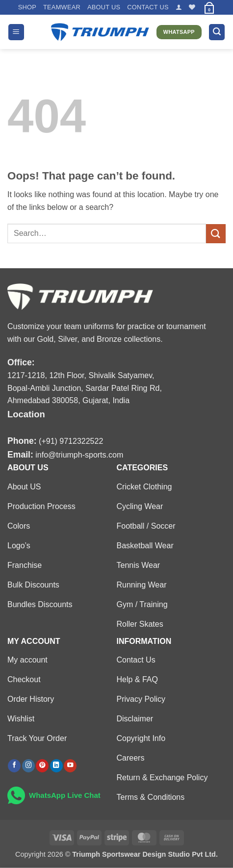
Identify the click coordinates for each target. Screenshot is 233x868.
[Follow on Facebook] (14, 766)
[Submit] (216, 234)
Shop (27, 7)
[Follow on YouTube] (70, 766)
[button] (179, 7)
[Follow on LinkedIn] (56, 766)
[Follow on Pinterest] (42, 766)
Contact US (148, 7)
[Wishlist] (192, 7)
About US (104, 7)
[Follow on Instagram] (28, 766)
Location (26, 414)
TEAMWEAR (62, 7)
